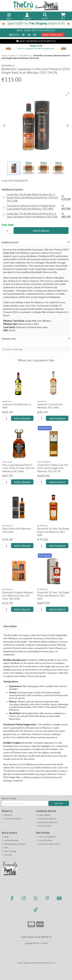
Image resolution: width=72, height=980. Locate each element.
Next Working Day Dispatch (36, 41)
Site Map (7, 855)
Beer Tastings (9, 851)
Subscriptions (44, 815)
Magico (27, 963)
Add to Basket (41, 231)
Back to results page (14, 349)
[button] (68, 94)
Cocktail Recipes (10, 840)
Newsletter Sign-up (46, 819)
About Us (7, 815)
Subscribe (59, 803)
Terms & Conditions (47, 837)
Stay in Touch (9, 798)
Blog (5, 837)
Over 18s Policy (45, 840)
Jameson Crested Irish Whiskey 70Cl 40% (50, 406)
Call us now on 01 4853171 (36, 937)
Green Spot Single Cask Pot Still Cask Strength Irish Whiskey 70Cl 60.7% (53, 468)
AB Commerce (48, 963)
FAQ (5, 848)
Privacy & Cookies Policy (48, 844)
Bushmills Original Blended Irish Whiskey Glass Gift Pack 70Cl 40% (18, 595)
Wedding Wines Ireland (14, 844)
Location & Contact (12, 819)
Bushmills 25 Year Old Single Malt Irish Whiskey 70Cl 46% (53, 595)
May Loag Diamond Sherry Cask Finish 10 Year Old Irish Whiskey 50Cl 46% (18, 468)
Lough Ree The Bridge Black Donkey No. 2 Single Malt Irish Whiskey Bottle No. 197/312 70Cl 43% (39, 197)
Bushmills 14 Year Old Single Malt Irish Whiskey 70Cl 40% (53, 532)
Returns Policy (44, 826)
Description (10, 626)
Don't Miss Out (53, 35)
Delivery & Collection (47, 822)
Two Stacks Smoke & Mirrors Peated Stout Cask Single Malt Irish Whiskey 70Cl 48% (39, 207)
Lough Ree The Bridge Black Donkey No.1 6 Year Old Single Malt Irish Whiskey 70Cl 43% (39, 215)
